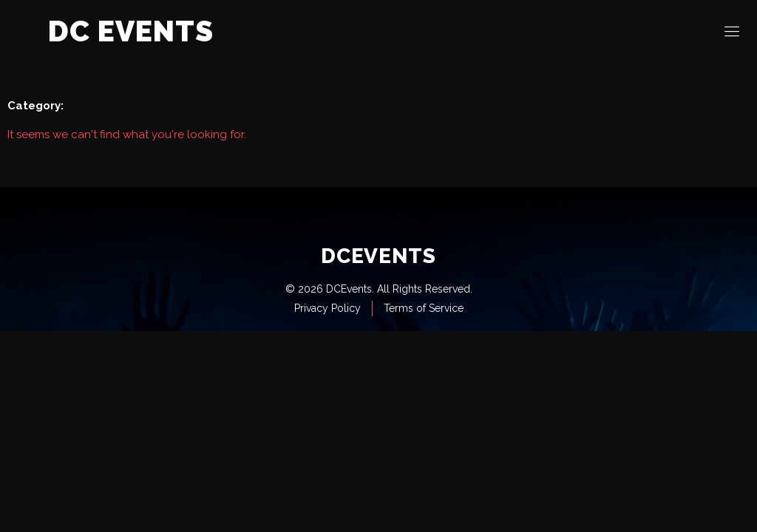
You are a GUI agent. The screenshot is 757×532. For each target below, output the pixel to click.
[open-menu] (733, 32)
